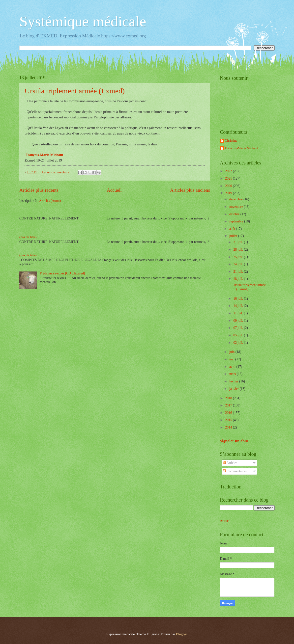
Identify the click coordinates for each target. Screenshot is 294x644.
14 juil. (239, 306)
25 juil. (239, 257)
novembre (237, 207)
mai (232, 359)
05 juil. (239, 335)
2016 (229, 413)
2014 (229, 427)
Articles (230, 463)
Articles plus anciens (190, 190)
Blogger (181, 634)
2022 (229, 171)
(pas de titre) (28, 237)
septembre (237, 221)
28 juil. (239, 250)
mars (233, 374)
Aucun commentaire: (56, 172)
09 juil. (239, 321)
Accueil (114, 190)
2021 (229, 178)
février (234, 381)
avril (233, 367)
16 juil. (239, 299)
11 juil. (238, 313)
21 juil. (239, 272)
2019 (229, 193)
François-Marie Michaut (241, 148)
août (233, 229)
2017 (229, 405)
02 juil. (239, 343)
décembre (236, 199)
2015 (229, 420)
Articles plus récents (39, 190)
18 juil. (239, 279)
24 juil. (239, 264)
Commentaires (235, 471)
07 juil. (239, 328)
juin (232, 352)
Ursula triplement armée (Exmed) (75, 91)
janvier (235, 389)
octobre (235, 214)
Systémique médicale (83, 21)
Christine (231, 141)
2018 (229, 398)
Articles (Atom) (50, 201)
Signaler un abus (234, 441)
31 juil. (239, 242)
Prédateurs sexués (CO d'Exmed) (62, 273)
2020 (229, 186)
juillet (234, 236)
